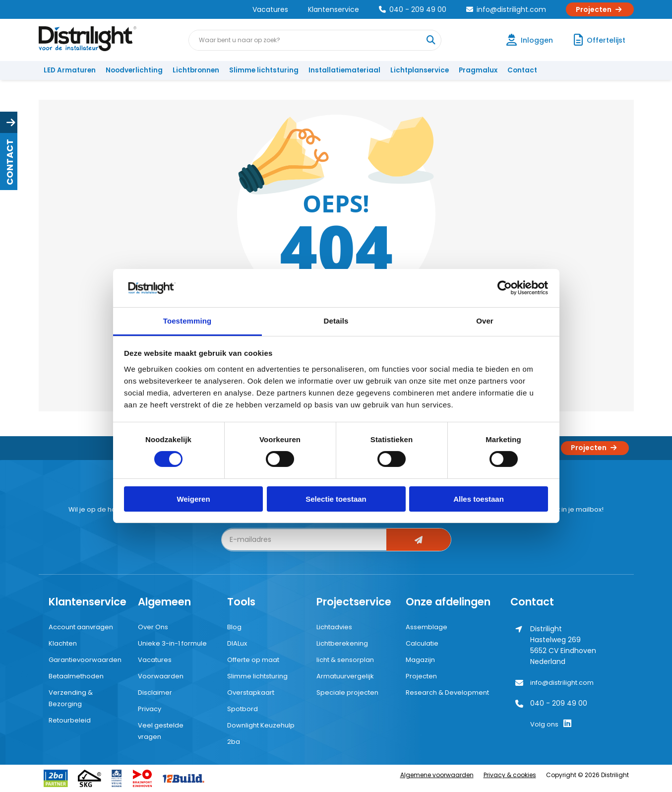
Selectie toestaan (336, 499)
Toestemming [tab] (187, 321)
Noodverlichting (134, 70)
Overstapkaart (251, 693)
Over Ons (153, 627)
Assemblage (427, 627)
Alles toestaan (479, 499)
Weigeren (193, 499)
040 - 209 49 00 (413, 9)
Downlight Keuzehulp (261, 725)
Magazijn (420, 660)
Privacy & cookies (510, 775)
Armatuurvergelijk (345, 676)
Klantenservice (334, 9)
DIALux (237, 643)
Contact (522, 70)
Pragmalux (478, 70)
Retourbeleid (70, 720)
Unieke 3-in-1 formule (172, 643)
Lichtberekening (342, 643)
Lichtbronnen (196, 70)
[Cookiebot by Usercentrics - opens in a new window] (505, 288)
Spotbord (243, 709)
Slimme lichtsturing (264, 70)
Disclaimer (155, 693)
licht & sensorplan (345, 660)
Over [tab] (485, 321)
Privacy (150, 709)
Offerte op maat (253, 660)
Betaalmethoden (76, 676)
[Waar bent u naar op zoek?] (430, 40)
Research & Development (447, 693)
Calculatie (422, 643)
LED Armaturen (70, 70)
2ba (234, 742)
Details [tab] (336, 321)
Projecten (600, 9)
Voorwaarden (161, 676)
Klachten (63, 643)
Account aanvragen (81, 627)
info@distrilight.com (506, 9)
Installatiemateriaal (344, 70)
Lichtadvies (334, 627)
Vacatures (270, 9)
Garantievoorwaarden (85, 660)
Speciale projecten (347, 693)
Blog (234, 627)
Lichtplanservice (420, 70)
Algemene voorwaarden (437, 775)
